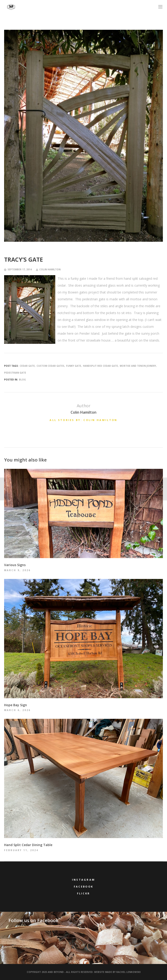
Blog (22, 380)
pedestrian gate (15, 373)
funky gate (74, 366)
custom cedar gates (50, 366)
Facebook (83, 886)
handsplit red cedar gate (100, 366)
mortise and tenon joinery (138, 366)
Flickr (84, 893)
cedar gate (27, 366)
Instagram (84, 880)
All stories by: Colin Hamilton (83, 420)
